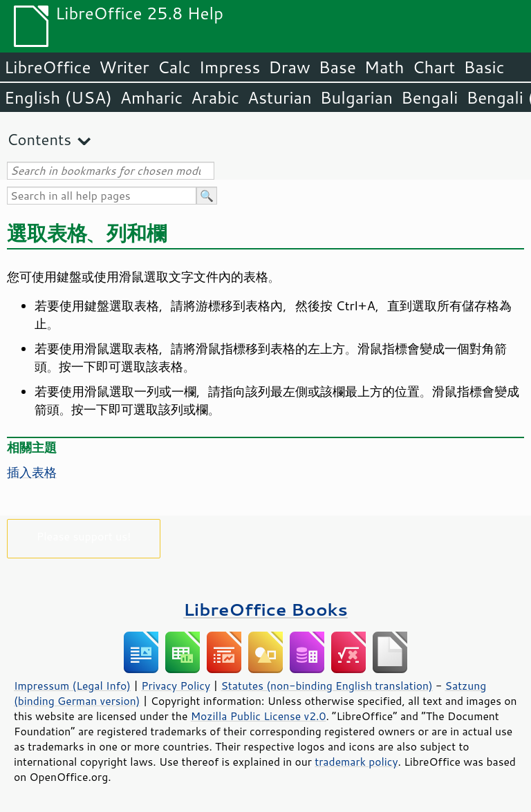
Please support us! (84, 536)
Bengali (429, 97)
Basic (484, 67)
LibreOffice (47, 67)
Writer (124, 67)
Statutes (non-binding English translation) (326, 686)
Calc (174, 67)
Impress (230, 67)
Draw (289, 67)
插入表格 (32, 472)
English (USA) (58, 97)
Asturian (280, 97)
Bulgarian (356, 97)
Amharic (151, 97)
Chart (434, 67)
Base (337, 67)
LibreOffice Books (265, 609)
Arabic (215, 97)
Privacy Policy (176, 686)
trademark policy (356, 762)
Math (384, 67)
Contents (39, 139)
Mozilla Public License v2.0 (259, 716)
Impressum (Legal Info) (72, 686)
